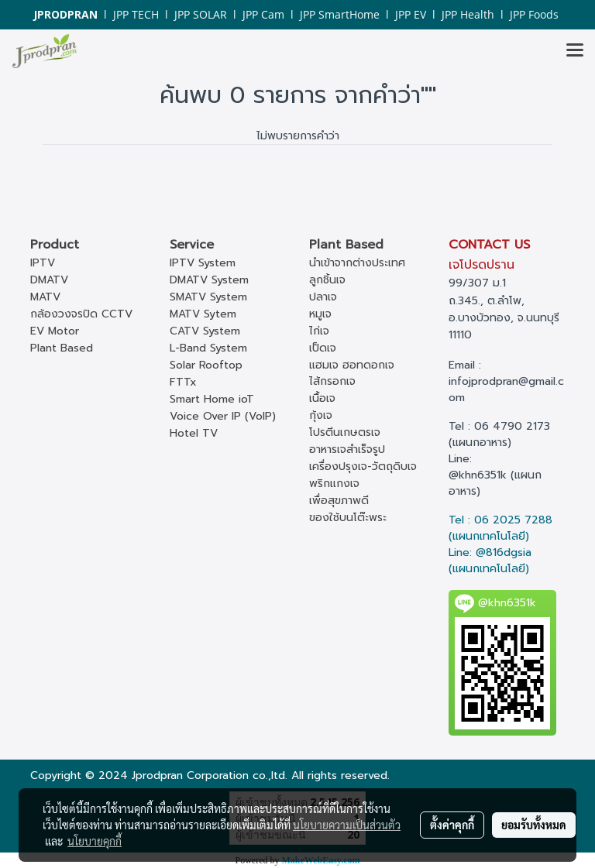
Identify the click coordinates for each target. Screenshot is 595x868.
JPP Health (468, 14)
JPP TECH (136, 14)
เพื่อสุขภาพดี (339, 501)
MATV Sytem (203, 314)
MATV (45, 297)
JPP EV (411, 14)
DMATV (49, 280)
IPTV (43, 263)
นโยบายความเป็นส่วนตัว (347, 825)
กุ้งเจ (321, 415)
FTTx (183, 382)
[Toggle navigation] (575, 51)
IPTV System (203, 263)
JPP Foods (534, 14)
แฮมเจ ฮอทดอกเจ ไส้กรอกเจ (352, 373)
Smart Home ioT (212, 399)
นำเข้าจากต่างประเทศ (357, 263)
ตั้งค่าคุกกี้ (452, 825)
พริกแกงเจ (334, 484)
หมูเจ (320, 314)
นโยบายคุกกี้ (95, 841)
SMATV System (208, 297)
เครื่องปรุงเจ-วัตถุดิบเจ (363, 467)
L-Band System (208, 348)
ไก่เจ (319, 331)
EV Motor (55, 331)
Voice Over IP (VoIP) (223, 416)
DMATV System (209, 280)
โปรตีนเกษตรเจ (345, 432)
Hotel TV (194, 433)
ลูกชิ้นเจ (327, 280)
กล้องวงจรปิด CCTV (81, 314)
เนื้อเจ (322, 398)
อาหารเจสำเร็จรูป (347, 449)
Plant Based (62, 348)
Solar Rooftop (206, 365)
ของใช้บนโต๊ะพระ (348, 518)
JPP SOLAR (201, 14)
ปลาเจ (323, 297)
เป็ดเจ (323, 348)
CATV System (205, 331)
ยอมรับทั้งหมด (534, 825)
